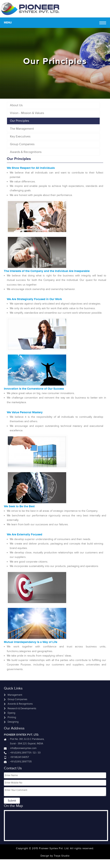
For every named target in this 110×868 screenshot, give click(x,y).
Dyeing (10, 713)
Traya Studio (62, 856)
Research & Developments (20, 708)
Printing (10, 717)
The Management (22, 129)
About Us (16, 105)
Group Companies (22, 144)
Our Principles (19, 121)
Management (13, 695)
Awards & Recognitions (26, 152)
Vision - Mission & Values (27, 113)
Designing (11, 722)
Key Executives (20, 136)
